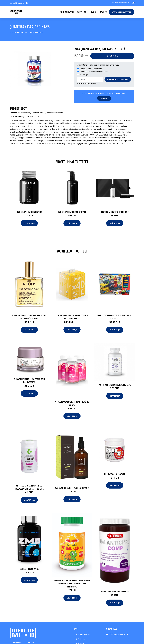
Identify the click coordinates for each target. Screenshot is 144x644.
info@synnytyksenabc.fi (120, 3)
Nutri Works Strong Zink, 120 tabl (115, 385)
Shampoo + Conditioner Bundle (115, 212)
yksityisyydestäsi (90, 83)
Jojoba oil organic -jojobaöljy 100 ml (72, 488)
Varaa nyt (104, 98)
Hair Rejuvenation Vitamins (29, 212)
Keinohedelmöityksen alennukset (94, 72)
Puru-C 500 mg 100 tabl (115, 474)
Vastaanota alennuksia (118, 79)
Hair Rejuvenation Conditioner (72, 212)
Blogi (94, 12)
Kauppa (103, 12)
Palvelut (81, 639)
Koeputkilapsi (67, 12)
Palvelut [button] (82, 12)
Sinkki (48, 113)
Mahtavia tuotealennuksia (91, 69)
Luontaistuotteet (20, 32)
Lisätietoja (112, 56)
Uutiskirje (84, 74)
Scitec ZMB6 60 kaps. (29, 569)
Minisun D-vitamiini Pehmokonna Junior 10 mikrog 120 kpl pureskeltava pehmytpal (72, 583)
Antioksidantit (37, 32)
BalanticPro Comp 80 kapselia (115, 591)
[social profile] (27, 3)
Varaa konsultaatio (121, 12)
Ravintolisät (25, 113)
